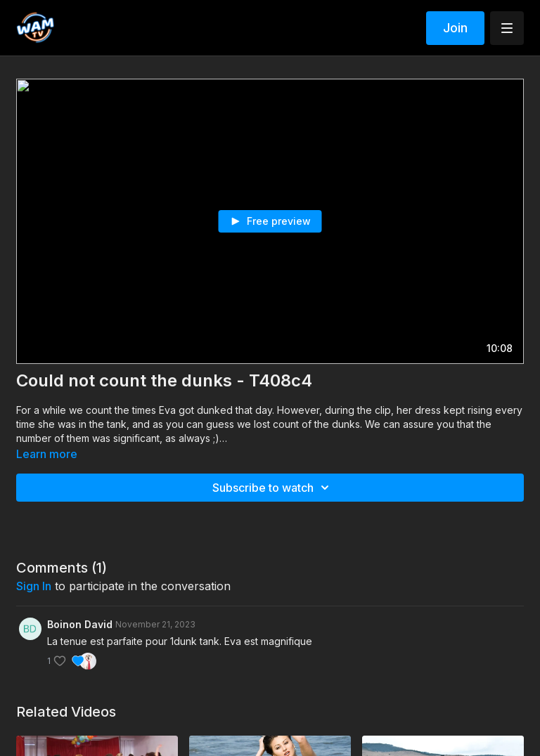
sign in (34, 586)
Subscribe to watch (273, 488)
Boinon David (80, 624)
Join (455, 28)
